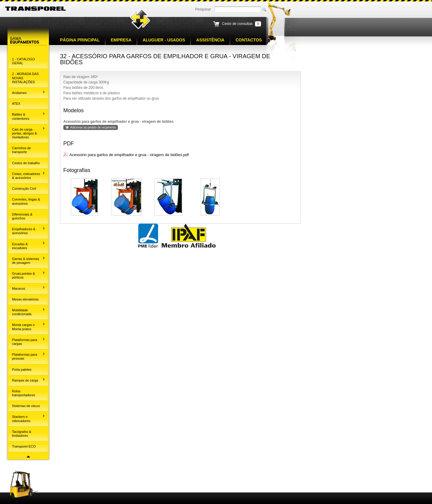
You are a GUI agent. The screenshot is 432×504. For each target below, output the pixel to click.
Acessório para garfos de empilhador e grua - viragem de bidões (118, 122)
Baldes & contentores (27, 116)
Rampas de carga (27, 380)
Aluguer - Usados (164, 40)
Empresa (121, 40)
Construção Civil (24, 189)
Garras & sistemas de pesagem (27, 260)
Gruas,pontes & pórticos (27, 275)
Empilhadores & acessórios (27, 231)
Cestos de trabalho (26, 163)
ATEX (16, 104)
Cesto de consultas (237, 24)
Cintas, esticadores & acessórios (27, 175)
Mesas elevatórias (25, 299)
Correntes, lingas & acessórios (26, 201)
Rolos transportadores (24, 393)
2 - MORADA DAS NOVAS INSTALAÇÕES (25, 78)
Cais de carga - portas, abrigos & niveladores (27, 133)
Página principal (80, 40)
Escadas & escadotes (27, 245)
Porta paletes (22, 370)
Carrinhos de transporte (21, 150)
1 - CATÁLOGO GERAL (23, 61)
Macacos (27, 288)
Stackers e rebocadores (27, 418)
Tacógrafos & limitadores (22, 434)
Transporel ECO (24, 446)
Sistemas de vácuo (26, 406)
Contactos (249, 40)
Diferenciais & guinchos (22, 216)
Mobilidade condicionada (27, 312)
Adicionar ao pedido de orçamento (93, 127)
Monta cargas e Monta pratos (27, 326)
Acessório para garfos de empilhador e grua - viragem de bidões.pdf (129, 155)
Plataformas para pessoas (27, 356)
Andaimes (27, 92)
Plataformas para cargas (27, 341)
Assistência (210, 40)
